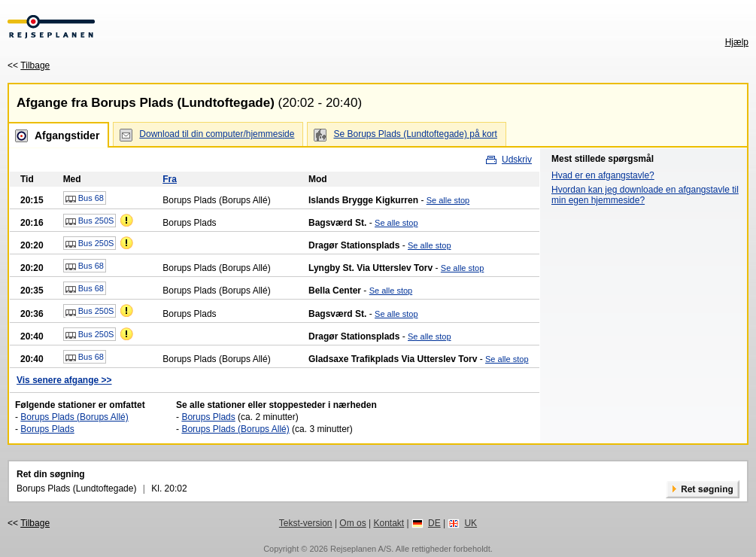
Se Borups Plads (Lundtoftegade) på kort (415, 134)
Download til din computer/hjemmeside (217, 134)
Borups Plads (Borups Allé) (74, 417)
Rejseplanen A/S (361, 549)
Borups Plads (47, 429)
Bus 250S (90, 221)
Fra (170, 179)
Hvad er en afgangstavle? (603, 175)
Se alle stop (448, 200)
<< (29, 65)
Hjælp (737, 42)
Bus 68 (85, 199)
